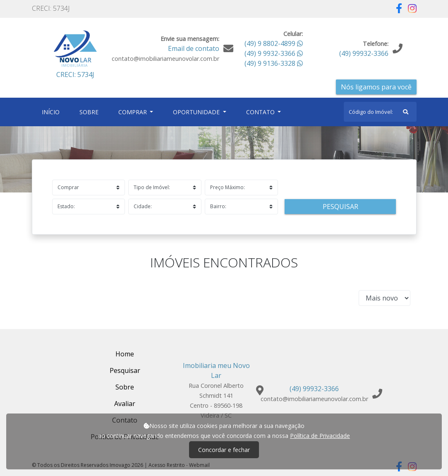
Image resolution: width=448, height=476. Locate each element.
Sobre (91, 112)
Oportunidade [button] (197, 112)
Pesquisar (340, 207)
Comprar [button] (133, 112)
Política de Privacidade (320, 436)
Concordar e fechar (224, 450)
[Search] (380, 112)
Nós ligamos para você (376, 87)
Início (52, 112)
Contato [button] (261, 112)
